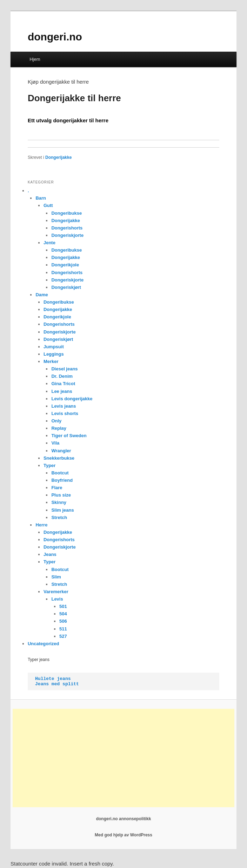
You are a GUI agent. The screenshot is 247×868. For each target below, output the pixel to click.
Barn (41, 198)
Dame (42, 295)
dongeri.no (55, 37)
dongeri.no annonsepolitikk (124, 819)
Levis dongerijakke (72, 399)
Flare (57, 488)
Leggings (54, 354)
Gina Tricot (63, 384)
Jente (49, 243)
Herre (41, 525)
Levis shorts (65, 413)
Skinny (59, 502)
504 (63, 614)
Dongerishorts (67, 228)
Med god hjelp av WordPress (123, 835)
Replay (59, 428)
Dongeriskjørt (66, 287)
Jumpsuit (54, 347)
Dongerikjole (65, 265)
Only (56, 421)
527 (63, 636)
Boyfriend (62, 480)
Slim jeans (62, 510)
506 (63, 621)
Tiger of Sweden (69, 436)
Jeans (50, 554)
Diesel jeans (64, 369)
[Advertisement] (123, 758)
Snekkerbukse (59, 458)
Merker (51, 361)
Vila (55, 443)
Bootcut (60, 473)
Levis (57, 599)
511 (63, 629)
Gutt (48, 205)
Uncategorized (44, 644)
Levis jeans (64, 406)
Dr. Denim (62, 376)
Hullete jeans (53, 679)
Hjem (35, 59)
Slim (56, 577)
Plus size (61, 495)
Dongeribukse (66, 213)
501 (63, 606)
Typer (49, 465)
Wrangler (61, 451)
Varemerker (56, 592)
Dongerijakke (58, 157)
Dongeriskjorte (67, 235)
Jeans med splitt (57, 684)
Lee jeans (62, 391)
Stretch (59, 517)
